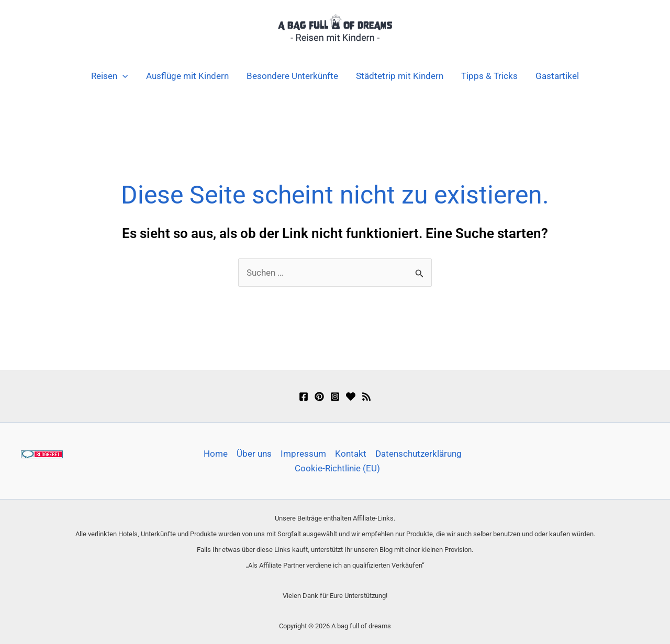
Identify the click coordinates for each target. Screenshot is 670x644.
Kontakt (351, 454)
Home (216, 454)
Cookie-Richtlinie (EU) (337, 468)
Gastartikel (557, 76)
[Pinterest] (319, 397)
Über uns (254, 454)
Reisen (109, 76)
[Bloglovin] (351, 397)
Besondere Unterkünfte (292, 76)
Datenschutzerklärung (418, 454)
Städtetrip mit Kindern (400, 76)
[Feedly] (366, 397)
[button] (122, 76)
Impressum (303, 454)
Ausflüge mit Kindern (187, 76)
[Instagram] (335, 397)
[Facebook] (304, 397)
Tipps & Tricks (489, 76)
